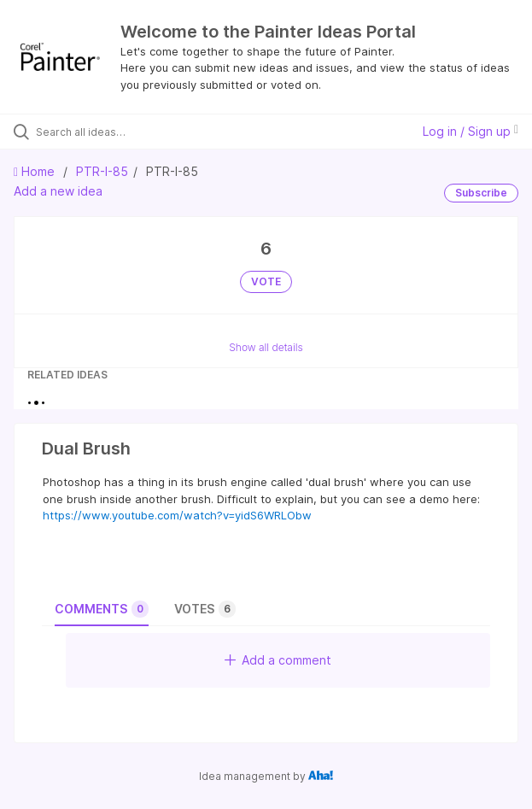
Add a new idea (58, 191)
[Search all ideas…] (133, 132)
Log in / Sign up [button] (471, 131)
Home (36, 171)
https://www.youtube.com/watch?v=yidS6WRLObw (177, 515)
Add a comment (278, 660)
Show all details (266, 347)
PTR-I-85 (102, 171)
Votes (205, 609)
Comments (102, 609)
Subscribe (481, 193)
